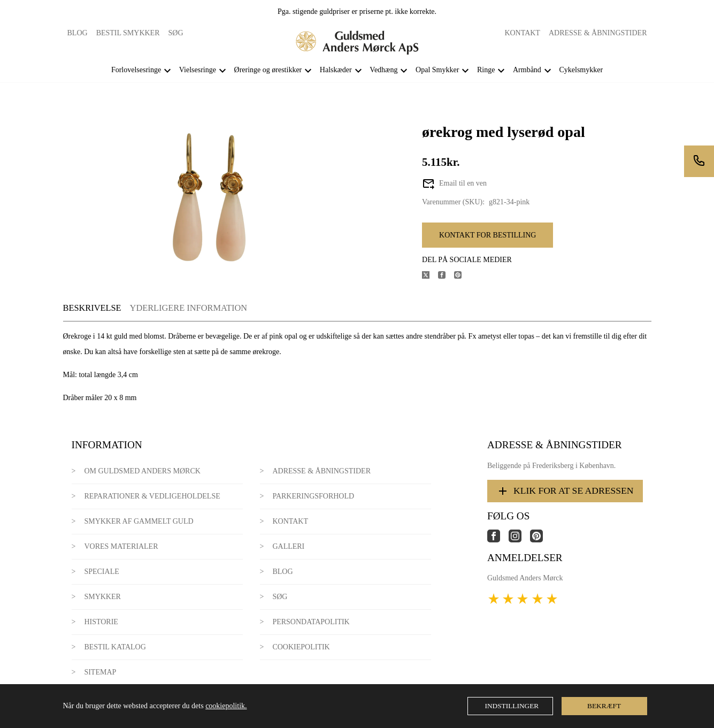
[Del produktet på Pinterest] (462, 276)
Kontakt (522, 33)
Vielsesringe (198, 70)
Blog (78, 33)
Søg (176, 33)
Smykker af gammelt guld (139, 521)
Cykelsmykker (581, 70)
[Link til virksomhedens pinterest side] (541, 540)
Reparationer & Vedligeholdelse (152, 496)
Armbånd (527, 70)
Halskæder (336, 70)
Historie (101, 622)
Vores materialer (121, 546)
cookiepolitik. (226, 706)
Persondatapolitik (311, 622)
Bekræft (604, 706)
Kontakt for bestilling (487, 235)
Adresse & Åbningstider (598, 33)
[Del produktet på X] (430, 276)
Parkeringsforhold (313, 496)
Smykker (102, 597)
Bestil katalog (115, 647)
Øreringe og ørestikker (268, 70)
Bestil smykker (128, 33)
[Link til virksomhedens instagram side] (519, 540)
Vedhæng (383, 70)
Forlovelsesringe (136, 70)
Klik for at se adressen (565, 491)
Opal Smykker (437, 70)
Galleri (288, 546)
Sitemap (100, 672)
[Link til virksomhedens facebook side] (498, 540)
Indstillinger (512, 706)
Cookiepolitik (301, 647)
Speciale (101, 572)
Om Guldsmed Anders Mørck (142, 471)
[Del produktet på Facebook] (446, 276)
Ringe (486, 70)
